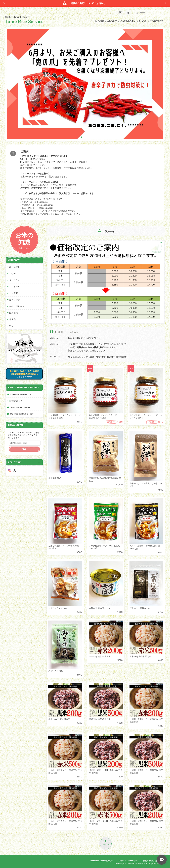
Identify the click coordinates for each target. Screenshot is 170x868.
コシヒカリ (15, 287)
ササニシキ (15, 280)
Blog (143, 22)
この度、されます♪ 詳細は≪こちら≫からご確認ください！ (97, 347)
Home (100, 22)
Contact (156, 22)
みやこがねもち (17, 306)
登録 (24, 449)
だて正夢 (14, 293)
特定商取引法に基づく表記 (22, 414)
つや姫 (13, 273)
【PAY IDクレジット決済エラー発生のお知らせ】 (44, 156)
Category (128, 22)
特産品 (13, 319)
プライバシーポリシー (20, 407)
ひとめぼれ (15, 267)
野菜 (11, 326)
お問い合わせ (16, 401)
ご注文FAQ (106, 231)
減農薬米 (14, 313)
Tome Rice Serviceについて (22, 394)
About (112, 22)
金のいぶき (15, 300)
